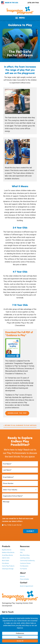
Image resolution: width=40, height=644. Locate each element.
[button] (20, 18)
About (23, 573)
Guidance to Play (20, 25)
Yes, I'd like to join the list (13, 525)
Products (6, 546)
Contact (24, 583)
